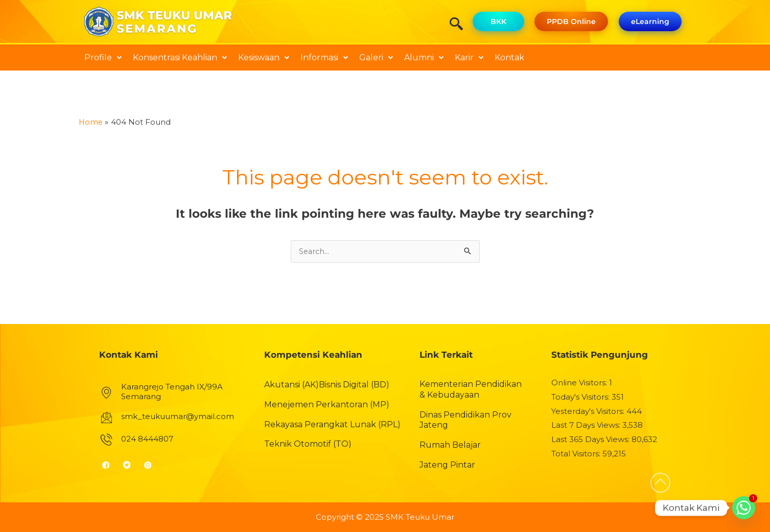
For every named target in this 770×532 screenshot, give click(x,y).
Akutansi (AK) (291, 385)
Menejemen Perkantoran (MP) (327, 404)
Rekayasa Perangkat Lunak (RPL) (332, 424)
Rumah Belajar (450, 445)
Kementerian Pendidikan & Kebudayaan (471, 390)
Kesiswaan (264, 57)
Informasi (324, 57)
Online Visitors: (580, 383)
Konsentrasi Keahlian (180, 57)
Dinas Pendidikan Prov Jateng (465, 420)
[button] (103, 58)
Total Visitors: (577, 454)
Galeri (376, 57)
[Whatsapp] (744, 508)
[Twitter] (131, 465)
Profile (103, 57)
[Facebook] (110, 465)
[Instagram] (152, 465)
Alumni (424, 57)
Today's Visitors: (581, 397)
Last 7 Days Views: (587, 425)
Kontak (509, 57)
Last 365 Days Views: (591, 440)
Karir (469, 57)
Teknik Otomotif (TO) (308, 444)
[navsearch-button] (460, 25)
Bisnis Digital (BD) (354, 385)
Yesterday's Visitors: (589, 411)
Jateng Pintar (447, 465)
